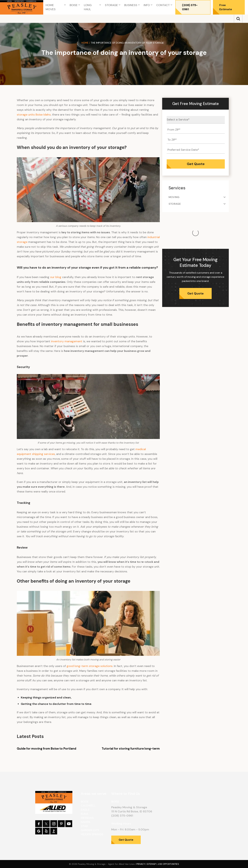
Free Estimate (226, 7)
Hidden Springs (92, 834)
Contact (163, 5)
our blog (56, 277)
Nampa (86, 822)
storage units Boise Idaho (34, 115)
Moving (174, 197)
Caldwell (88, 806)
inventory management (67, 341)
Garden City (90, 830)
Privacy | (142, 864)
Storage (111, 5)
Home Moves (51, 7)
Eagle (85, 810)
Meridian (87, 818)
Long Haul (88, 7)
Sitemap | (152, 864)
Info (147, 5)
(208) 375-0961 (190, 7)
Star (84, 826)
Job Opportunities (168, 864)
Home (85, 43)
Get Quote (195, 261)
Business (131, 5)
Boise (74, 5)
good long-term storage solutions (90, 666)
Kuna (85, 814)
